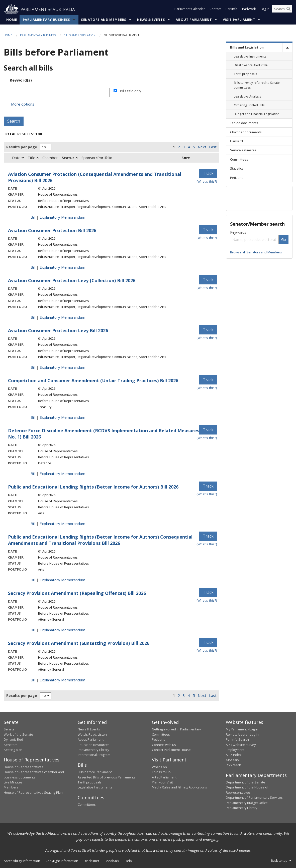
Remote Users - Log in (242, 735)
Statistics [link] (237, 169)
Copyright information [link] (62, 861)
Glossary (232, 760)
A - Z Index (234, 755)
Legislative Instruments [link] (250, 56)
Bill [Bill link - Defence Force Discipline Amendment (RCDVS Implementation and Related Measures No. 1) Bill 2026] (33, 474)
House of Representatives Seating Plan (33, 793)
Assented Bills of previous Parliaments (107, 777)
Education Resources (94, 745)
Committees (87, 805)
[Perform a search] (288, 10)
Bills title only (130, 91)
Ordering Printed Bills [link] (249, 105)
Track (208, 174)
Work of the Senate (18, 735)
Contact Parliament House (171, 750)
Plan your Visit (162, 782)
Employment (235, 750)
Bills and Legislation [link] (247, 48)
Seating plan (13, 750)
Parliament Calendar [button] (190, 10)
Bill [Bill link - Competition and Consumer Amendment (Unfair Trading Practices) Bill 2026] (33, 417)
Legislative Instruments (95, 787)
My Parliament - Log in (242, 729)
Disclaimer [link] (91, 861)
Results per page (22, 147)
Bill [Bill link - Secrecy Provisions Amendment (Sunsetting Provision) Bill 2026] (33, 680)
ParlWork (249, 10)
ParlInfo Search (237, 740)
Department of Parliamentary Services (254, 798)
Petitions (159, 740)
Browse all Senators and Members (256, 252)
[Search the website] (282, 10)
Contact (215, 10)
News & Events (151, 20)
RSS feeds (234, 765)
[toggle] (287, 48)
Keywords (238, 232)
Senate (9, 729)
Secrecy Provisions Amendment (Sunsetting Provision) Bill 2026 (79, 643)
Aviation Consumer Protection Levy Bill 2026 (58, 331)
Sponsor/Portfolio (97, 158)
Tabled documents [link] (244, 123)
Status (70, 158)
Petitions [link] (237, 178)
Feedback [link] (112, 861)
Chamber (50, 158)
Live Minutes (13, 782)
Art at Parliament (164, 777)
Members (11, 787)
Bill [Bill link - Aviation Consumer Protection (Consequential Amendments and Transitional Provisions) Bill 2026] (33, 217)
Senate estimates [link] (243, 150)
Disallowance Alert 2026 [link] (251, 65)
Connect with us (164, 745)
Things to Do (161, 772)
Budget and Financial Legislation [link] (257, 114)
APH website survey (241, 745)
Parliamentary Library (93, 750)
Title (33, 158)
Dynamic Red (13, 740)
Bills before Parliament (95, 772)
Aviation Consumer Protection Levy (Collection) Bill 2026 (72, 281)
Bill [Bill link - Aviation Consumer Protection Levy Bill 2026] (33, 367)
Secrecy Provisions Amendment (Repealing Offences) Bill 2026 (77, 593)
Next (202, 147)
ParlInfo (231, 10)
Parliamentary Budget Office (247, 803)
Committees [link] (239, 159)
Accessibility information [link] (22, 861)
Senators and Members (104, 20)
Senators (11, 745)
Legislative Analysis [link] (247, 96)
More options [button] (23, 104)
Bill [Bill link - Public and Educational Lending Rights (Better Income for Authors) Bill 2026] (33, 524)
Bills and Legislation (80, 35)
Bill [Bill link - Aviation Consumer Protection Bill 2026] (33, 267)
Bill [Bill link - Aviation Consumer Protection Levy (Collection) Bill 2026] (33, 317)
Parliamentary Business (46, 20)
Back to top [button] (282, 861)
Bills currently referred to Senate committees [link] (257, 85)
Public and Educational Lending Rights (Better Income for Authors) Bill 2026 (93, 487)
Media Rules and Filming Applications (179, 787)
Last (213, 147)
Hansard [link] (236, 141)
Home (12, 20)
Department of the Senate (245, 782)
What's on (159, 767)
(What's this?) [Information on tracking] (207, 182)
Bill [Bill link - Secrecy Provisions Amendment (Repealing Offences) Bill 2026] (33, 630)
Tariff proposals (90, 782)
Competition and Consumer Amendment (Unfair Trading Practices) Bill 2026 (93, 381)
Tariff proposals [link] (245, 74)
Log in (265, 10)
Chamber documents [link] (246, 132)
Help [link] (128, 861)
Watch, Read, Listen (92, 735)
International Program (94, 755)
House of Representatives (24, 767)
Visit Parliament (239, 20)
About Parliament (194, 20)
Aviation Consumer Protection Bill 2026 (52, 231)
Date (18, 158)
